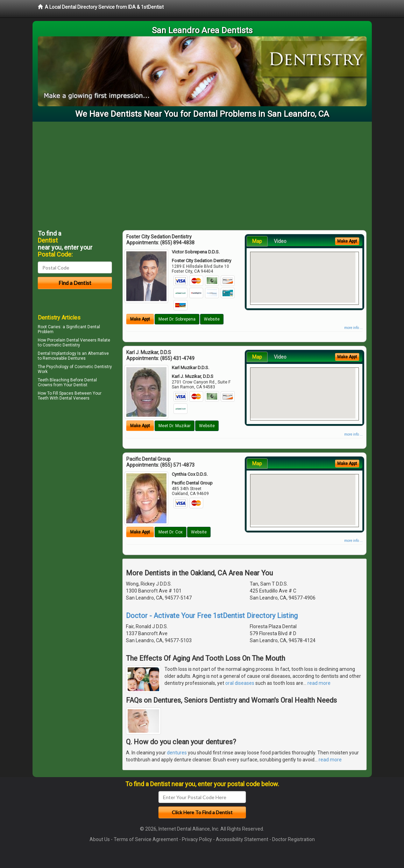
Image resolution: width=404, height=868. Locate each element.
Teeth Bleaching (54, 380)
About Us (100, 839)
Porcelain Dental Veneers (72, 340)
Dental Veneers (75, 398)
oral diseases (240, 683)
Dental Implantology (57, 353)
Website (212, 319)
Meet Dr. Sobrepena (177, 319)
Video (280, 241)
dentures (177, 753)
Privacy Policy (197, 839)
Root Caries (49, 327)
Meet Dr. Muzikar (175, 426)
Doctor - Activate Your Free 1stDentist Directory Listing (212, 616)
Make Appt (140, 319)
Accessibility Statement (242, 839)
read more (319, 683)
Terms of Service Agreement (146, 839)
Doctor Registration (293, 839)
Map (257, 241)
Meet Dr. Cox (171, 532)
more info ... (353, 328)
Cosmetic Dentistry (93, 367)
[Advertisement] (202, 174)
